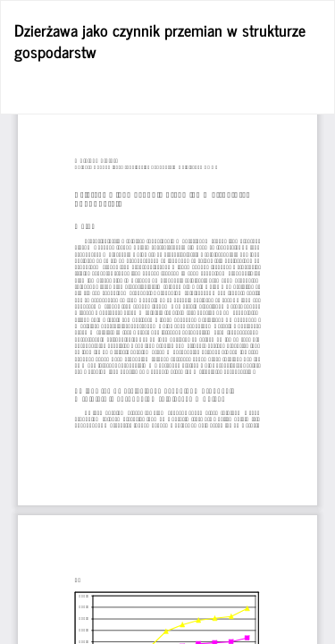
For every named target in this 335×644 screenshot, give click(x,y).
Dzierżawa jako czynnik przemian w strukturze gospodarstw (160, 40)
